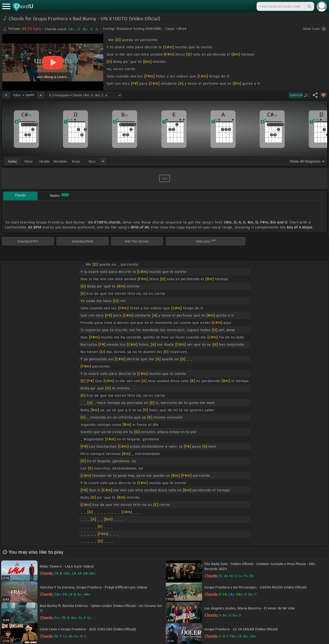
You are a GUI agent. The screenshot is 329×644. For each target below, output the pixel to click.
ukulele (44, 161)
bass (92, 161)
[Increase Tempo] (41, 95)
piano (29, 161)
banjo (76, 161)
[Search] (309, 6)
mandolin (60, 161)
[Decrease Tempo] (6, 95)
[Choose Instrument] (103, 161)
